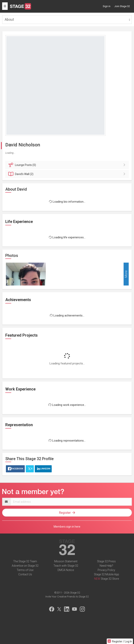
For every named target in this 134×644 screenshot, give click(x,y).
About (9, 19)
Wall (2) (68, 174)
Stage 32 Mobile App (106, 574)
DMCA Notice (66, 570)
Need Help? (106, 566)
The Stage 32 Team (25, 561)
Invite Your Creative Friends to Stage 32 (67, 597)
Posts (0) (68, 165)
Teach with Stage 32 (66, 566)
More (126, 274)
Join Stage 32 (122, 6)
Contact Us (25, 574)
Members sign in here (67, 527)
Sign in (107, 6)
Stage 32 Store (110, 579)
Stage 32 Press (106, 561)
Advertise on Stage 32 (25, 566)
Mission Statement (66, 561)
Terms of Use (25, 570)
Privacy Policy (106, 570)
